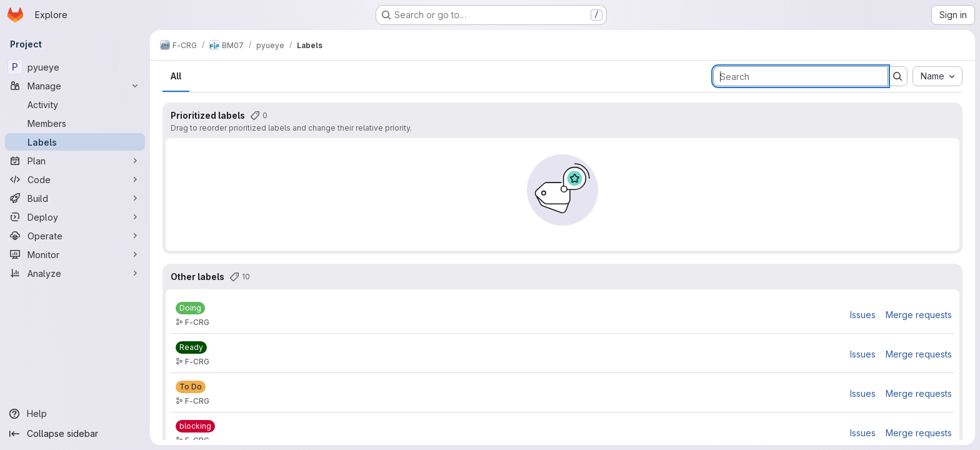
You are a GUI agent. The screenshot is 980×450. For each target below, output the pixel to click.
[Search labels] (801, 76)
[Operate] (75, 236)
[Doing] (190, 308)
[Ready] (191, 347)
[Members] (75, 123)
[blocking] (195, 426)
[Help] (75, 414)
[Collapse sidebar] (75, 434)
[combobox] (937, 76)
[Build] (75, 198)
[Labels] (75, 142)
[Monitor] (75, 254)
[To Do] (191, 387)
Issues (863, 315)
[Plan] (75, 161)
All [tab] (176, 76)
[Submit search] (897, 76)
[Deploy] (75, 217)
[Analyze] (75, 273)
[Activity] (75, 104)
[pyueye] (75, 67)
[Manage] (75, 86)
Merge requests (919, 315)
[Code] (75, 179)
